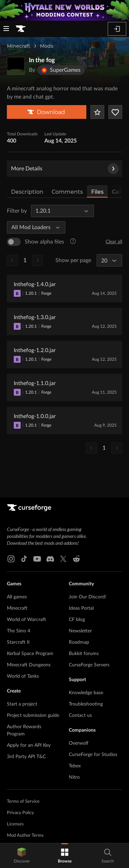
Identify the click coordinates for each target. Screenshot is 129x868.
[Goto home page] (21, 29)
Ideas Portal (81, 608)
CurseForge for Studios (93, 755)
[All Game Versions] (59, 211)
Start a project (22, 704)
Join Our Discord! (88, 597)
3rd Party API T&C (26, 757)
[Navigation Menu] (6, 29)
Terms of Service (23, 802)
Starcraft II (18, 642)
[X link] (63, 559)
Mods (47, 46)
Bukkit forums (84, 654)
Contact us (80, 715)
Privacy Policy (20, 813)
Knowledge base (86, 693)
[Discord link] (50, 559)
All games (17, 597)
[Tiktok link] (24, 559)
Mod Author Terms (25, 836)
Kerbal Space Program (30, 654)
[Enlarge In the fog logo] (16, 66)
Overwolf (79, 743)
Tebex (75, 766)
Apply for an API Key (29, 745)
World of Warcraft (26, 620)
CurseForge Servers (89, 665)
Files (97, 192)
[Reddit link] (76, 559)
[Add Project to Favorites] (97, 112)
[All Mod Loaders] (33, 227)
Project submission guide (33, 715)
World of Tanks (23, 676)
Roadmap (79, 642)
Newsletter (80, 631)
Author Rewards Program (24, 730)
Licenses (15, 824)
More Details (65, 169)
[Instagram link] (11, 559)
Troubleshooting (86, 704)
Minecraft (19, 46)
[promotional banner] (64, 10)
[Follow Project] (115, 112)
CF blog (77, 620)
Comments (67, 192)
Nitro (74, 777)
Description (27, 192)
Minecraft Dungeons (29, 665)
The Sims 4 (19, 631)
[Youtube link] (37, 559)
